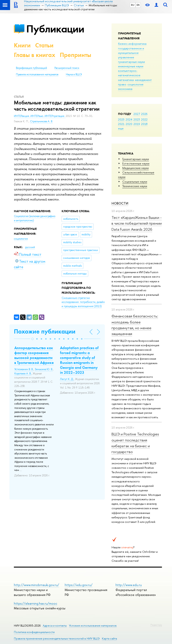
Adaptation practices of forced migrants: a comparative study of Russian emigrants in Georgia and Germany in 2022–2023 (79, 360)
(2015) (83, 302)
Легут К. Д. (67, 379)
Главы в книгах (35, 55)
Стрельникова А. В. (41, 121)
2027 (137, 114)
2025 (121, 119)
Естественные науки (136, 163)
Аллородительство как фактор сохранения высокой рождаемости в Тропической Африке (34, 355)
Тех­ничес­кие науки (135, 186)
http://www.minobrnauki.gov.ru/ (37, 585)
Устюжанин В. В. (24, 369)
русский (30, 247)
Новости (120, 203)
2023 (137, 119)
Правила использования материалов (37, 74)
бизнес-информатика (132, 44)
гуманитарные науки (131, 62)
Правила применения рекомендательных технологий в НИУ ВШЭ (57, 639)
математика (126, 80)
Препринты (75, 55)
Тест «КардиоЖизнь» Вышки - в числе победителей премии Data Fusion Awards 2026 (137, 223)
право (122, 84)
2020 (129, 124)
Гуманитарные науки (136, 159)
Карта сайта (109, 639)
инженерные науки (131, 66)
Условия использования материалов (93, 626)
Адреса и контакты (55, 626)
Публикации (55, 29)
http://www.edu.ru (129, 585)
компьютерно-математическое (129, 73)
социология (135, 84)
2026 (144, 114)
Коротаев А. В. (23, 374)
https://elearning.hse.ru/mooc (35, 603)
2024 (129, 119)
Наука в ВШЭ (74, 74)
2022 (144, 119)
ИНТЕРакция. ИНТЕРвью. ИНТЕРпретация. (40, 116)
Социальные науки (135, 182)
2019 (137, 124)
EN (138, 5)
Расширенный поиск (67, 68)
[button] (32, 339)
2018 (144, 124)
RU (133, 5)
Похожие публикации (45, 331)
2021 (121, 124)
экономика (125, 89)
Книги (22, 45)
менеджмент (143, 80)
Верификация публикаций (31, 68)
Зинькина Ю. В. (44, 369)
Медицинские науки (135, 168)
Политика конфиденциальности (34, 632)
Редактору (156, 625)
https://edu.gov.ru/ (79, 585)
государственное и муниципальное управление (131, 53)
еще (121, 128)
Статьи (44, 45)
